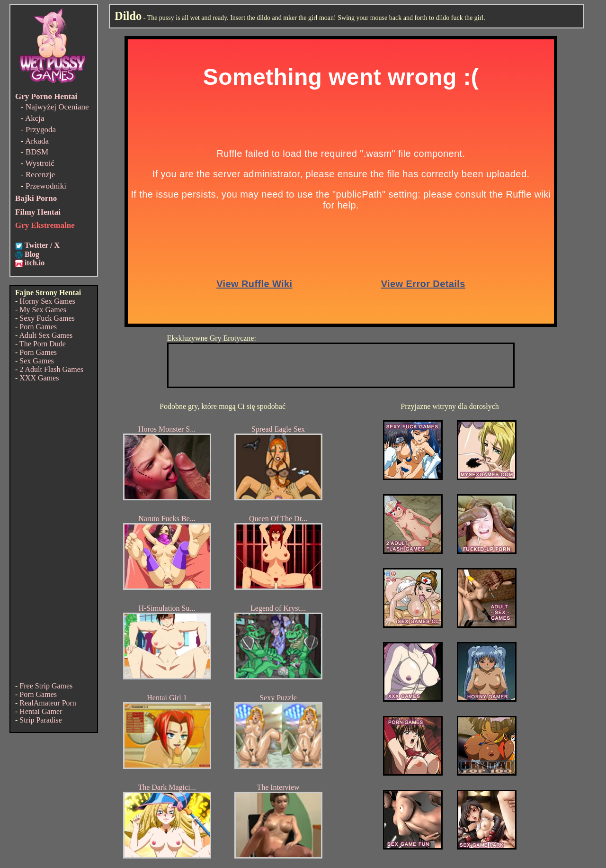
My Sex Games (43, 310)
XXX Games (39, 378)
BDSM (37, 152)
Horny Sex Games (47, 301)
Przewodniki (46, 186)
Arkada (37, 141)
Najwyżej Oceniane (57, 107)
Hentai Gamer (41, 711)
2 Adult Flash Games (51, 369)
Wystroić (40, 163)
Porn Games (38, 327)
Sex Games (36, 361)
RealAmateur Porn (48, 703)
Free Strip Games (46, 686)
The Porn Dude (43, 344)
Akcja (35, 118)
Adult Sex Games (46, 335)
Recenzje (40, 175)
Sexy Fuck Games (47, 318)
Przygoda (41, 130)
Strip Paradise (40, 720)
